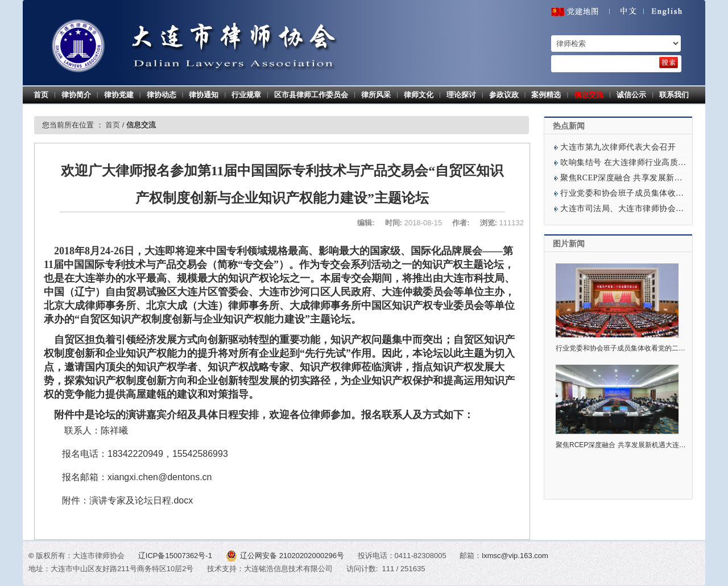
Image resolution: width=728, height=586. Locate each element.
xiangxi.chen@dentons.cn (160, 477)
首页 (41, 95)
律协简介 (76, 95)
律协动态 (162, 95)
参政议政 (504, 95)
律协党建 (119, 95)
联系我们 (674, 95)
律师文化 (419, 95)
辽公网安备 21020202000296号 (286, 556)
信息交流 (589, 95)
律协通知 (204, 95)
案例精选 (546, 95)
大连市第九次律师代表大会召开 (618, 147)
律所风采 (376, 95)
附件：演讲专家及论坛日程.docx (127, 500)
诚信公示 (631, 95)
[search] (669, 63)
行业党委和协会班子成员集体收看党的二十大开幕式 (634, 348)
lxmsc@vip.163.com (515, 556)
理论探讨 (461, 95)
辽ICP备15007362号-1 (176, 556)
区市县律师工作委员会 (311, 95)
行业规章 (246, 95)
